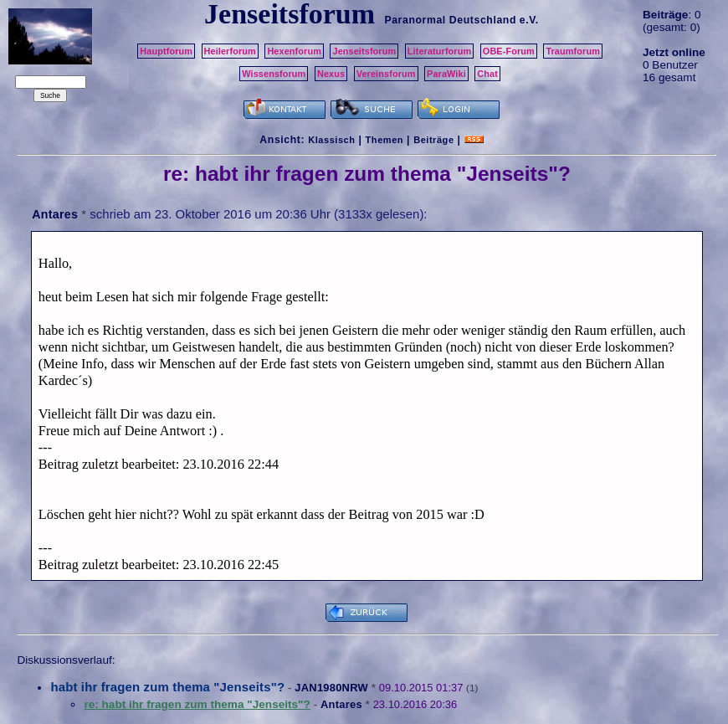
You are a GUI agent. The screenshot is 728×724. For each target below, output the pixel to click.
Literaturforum (439, 51)
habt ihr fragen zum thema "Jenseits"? (167, 687)
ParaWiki (446, 74)
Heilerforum (230, 51)
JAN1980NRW (331, 688)
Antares (55, 214)
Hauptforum (166, 51)
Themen (385, 140)
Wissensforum (274, 74)
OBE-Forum (509, 51)
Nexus (331, 74)
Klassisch (331, 140)
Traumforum (573, 51)
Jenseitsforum (364, 51)
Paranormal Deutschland (450, 20)
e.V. (529, 20)
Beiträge (433, 140)
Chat (487, 74)
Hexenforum (294, 51)
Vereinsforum (386, 74)
